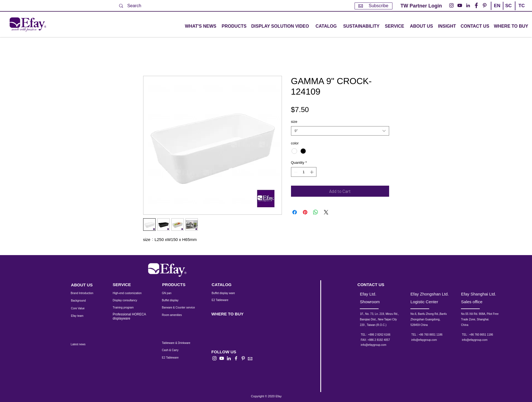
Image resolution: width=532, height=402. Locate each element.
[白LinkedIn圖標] (229, 358)
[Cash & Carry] (174, 350)
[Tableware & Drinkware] (181, 343)
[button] (234, 26)
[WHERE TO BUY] (511, 26)
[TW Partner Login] (421, 6)
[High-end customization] (131, 293)
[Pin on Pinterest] (305, 212)
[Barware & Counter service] (185, 308)
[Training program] (127, 308)
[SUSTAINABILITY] (361, 26)
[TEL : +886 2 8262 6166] (383, 335)
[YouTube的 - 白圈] (460, 5)
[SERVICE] (128, 285)
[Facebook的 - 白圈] (476, 5)
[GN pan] (175, 293)
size (294, 122)
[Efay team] (82, 316)
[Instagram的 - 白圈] (451, 5)
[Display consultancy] (128, 300)
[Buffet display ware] (227, 293)
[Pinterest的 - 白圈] (485, 5)
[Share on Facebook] (295, 212)
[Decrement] (295, 172)
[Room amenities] (175, 315)
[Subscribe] (374, 6)
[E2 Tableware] (227, 300)
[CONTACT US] (475, 26)
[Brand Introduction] (86, 293)
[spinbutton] (304, 172)
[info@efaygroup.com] (379, 345)
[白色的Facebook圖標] (236, 358)
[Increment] (312, 172)
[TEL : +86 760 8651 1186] (433, 335)
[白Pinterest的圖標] (243, 358)
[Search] (138, 6)
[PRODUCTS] (177, 285)
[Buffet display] (175, 300)
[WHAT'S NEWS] (201, 26)
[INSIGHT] (448, 26)
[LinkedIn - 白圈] (468, 5)
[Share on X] (326, 212)
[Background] (83, 301)
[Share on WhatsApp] (316, 212)
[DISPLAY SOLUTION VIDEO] (280, 26)
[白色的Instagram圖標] (214, 358)
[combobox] (340, 131)
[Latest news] (84, 344)
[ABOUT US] (421, 26)
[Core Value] (82, 308)
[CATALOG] (326, 26)
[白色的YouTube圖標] (222, 358)
